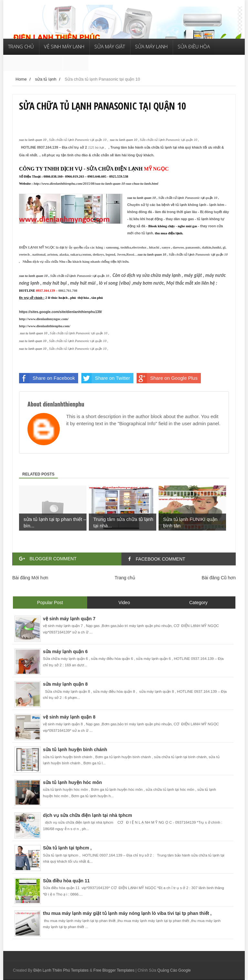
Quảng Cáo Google (174, 970)
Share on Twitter (106, 378)
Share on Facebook (47, 378)
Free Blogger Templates (114, 970)
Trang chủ (125, 578)
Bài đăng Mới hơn (30, 578)
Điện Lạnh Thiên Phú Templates (61, 970)
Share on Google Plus (167, 378)
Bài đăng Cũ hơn (219, 578)
